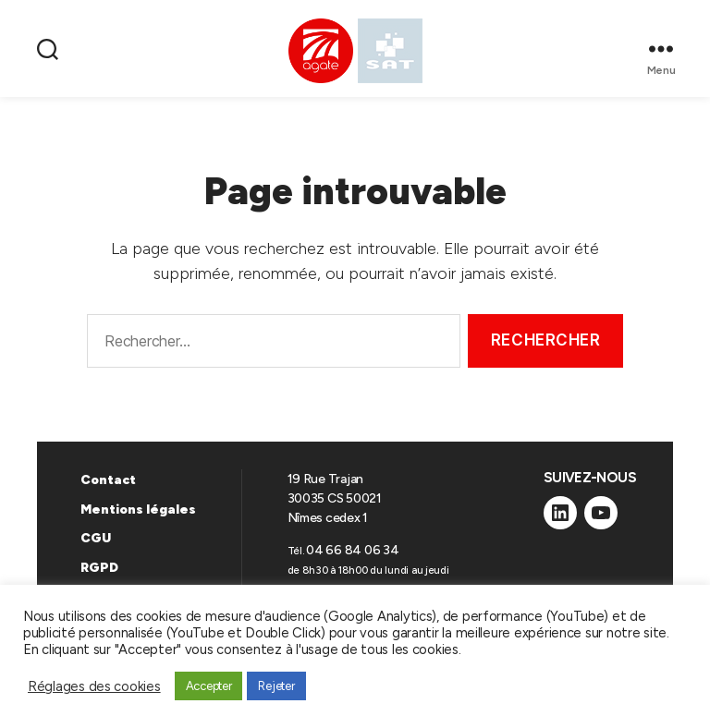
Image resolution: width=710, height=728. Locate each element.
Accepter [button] (209, 686)
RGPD (99, 568)
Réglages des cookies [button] (94, 686)
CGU (96, 538)
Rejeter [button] (276, 686)
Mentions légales (138, 510)
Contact (108, 480)
